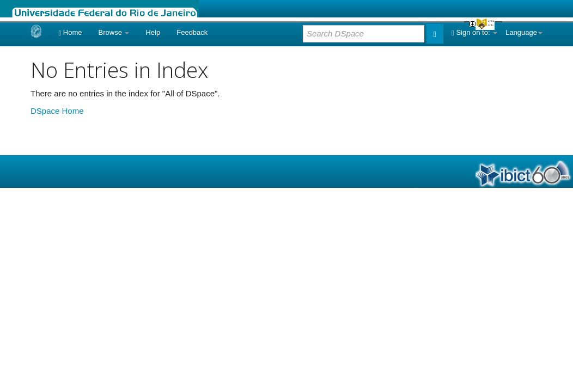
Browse (114, 32)
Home (70, 32)
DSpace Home (57, 111)
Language (524, 32)
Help (153, 32)
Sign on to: (474, 32)
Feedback (192, 32)
